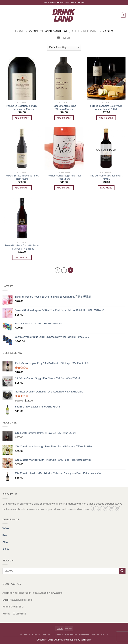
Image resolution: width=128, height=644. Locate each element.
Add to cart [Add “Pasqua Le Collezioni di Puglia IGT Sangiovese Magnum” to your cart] (22, 118)
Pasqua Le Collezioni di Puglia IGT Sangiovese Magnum (22, 107)
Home (20, 31)
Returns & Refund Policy (94, 634)
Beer (5, 535)
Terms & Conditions (66, 634)
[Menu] (4, 15)
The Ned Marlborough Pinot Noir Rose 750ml (64, 177)
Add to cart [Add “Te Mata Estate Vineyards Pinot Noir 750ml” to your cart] (22, 188)
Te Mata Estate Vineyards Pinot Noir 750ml (22, 177)
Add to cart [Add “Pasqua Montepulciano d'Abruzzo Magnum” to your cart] (64, 118)
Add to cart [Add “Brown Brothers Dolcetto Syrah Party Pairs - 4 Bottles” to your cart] (22, 257)
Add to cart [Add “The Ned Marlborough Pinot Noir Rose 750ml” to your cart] (64, 188)
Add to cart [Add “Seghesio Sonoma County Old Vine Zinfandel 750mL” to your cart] (106, 118)
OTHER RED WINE (85, 31)
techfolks (86, 640)
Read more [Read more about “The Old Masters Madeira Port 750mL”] (106, 188)
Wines (6, 528)
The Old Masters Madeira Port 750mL (106, 177)
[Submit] (122, 571)
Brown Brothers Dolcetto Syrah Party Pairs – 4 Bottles (22, 247)
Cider (5, 542)
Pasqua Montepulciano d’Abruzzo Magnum (64, 107)
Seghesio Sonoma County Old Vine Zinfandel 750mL (106, 107)
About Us (25, 634)
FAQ (50, 634)
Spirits (6, 549)
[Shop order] (64, 47)
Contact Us (39, 634)
